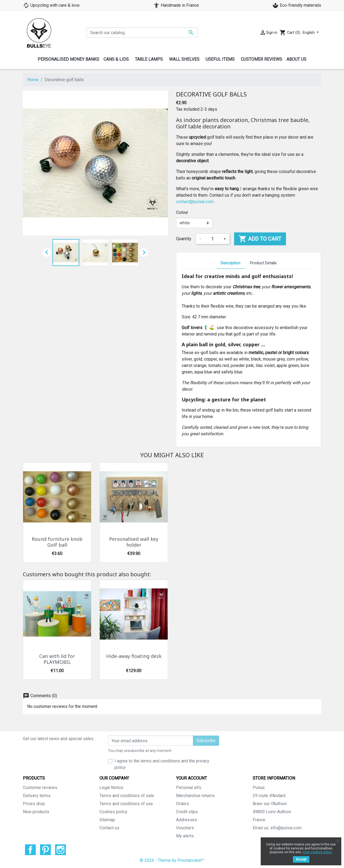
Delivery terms (37, 796)
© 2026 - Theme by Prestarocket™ (172, 860)
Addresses (187, 820)
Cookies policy (113, 812)
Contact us (109, 828)
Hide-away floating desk (134, 656)
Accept (301, 859)
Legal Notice (111, 788)
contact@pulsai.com (195, 202)
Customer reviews (40, 788)
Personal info (189, 788)
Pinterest (45, 850)
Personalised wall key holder (134, 542)
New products (36, 812)
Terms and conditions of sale (127, 796)
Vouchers (185, 828)
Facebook (30, 850)
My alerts (185, 836)
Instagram (60, 850)
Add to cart (260, 239)
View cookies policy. (318, 852)
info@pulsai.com (286, 828)
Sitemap (107, 820)
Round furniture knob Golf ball (57, 542)
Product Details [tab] (263, 263)
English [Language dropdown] (309, 33)
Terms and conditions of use (126, 804)
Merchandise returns (195, 796)
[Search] (142, 33)
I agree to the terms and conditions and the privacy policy (162, 764)
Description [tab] (230, 263)
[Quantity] (212, 239)
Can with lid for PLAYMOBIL (57, 659)
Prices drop (34, 804)
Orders (182, 804)
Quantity (184, 239)
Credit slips (187, 812)
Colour (182, 212)
